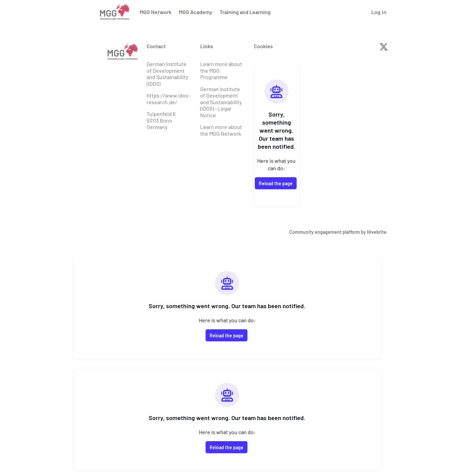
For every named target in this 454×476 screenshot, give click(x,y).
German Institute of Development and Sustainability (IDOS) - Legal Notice (221, 102)
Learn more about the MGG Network (221, 130)
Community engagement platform (325, 232)
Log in (379, 12)
